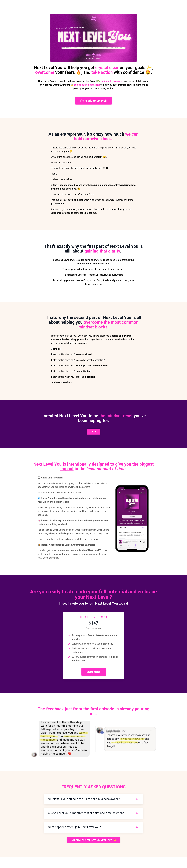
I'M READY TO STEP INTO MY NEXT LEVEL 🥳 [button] (94, 851)
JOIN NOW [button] (94, 682)
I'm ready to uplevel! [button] (93, 101)
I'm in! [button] (93, 435)
